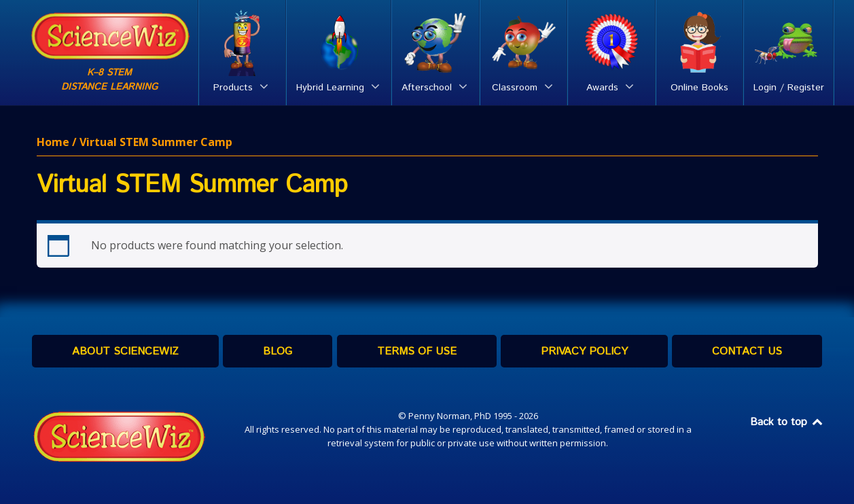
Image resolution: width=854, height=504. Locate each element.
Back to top (787, 422)
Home (53, 142)
